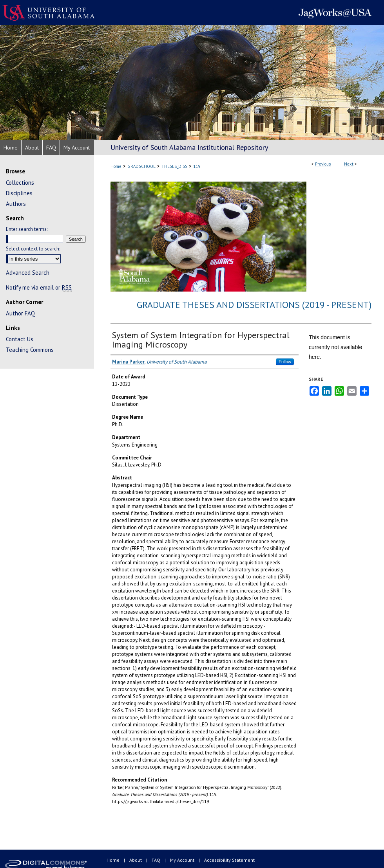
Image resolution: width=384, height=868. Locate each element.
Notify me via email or (39, 287)
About (136, 860)
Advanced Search (28, 273)
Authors (16, 204)
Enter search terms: (27, 229)
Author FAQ (20, 313)
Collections (20, 183)
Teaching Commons (30, 350)
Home (116, 166)
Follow (285, 362)
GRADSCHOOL (141, 166)
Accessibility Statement (229, 860)
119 (197, 166)
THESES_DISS (174, 166)
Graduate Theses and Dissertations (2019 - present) (254, 305)
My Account (183, 860)
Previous (323, 164)
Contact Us (20, 339)
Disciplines (19, 193)
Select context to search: (33, 249)
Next (349, 164)
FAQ (157, 860)
